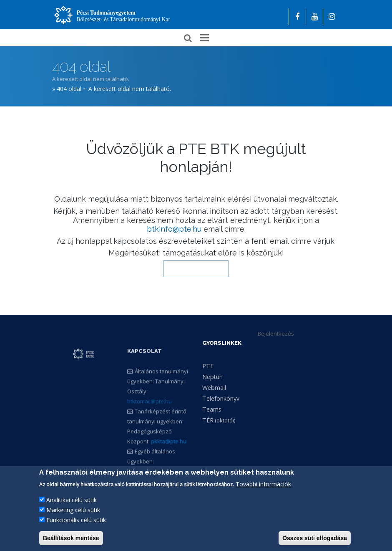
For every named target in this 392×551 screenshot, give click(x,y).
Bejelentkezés (276, 334)
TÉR (208, 420)
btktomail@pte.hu (150, 423)
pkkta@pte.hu (169, 463)
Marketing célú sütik (73, 518)
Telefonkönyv (221, 398)
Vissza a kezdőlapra (196, 269)
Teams (212, 409)
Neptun (212, 377)
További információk (263, 492)
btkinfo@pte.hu (174, 229)
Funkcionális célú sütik (76, 528)
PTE (208, 366)
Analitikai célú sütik (72, 508)
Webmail (214, 388)
